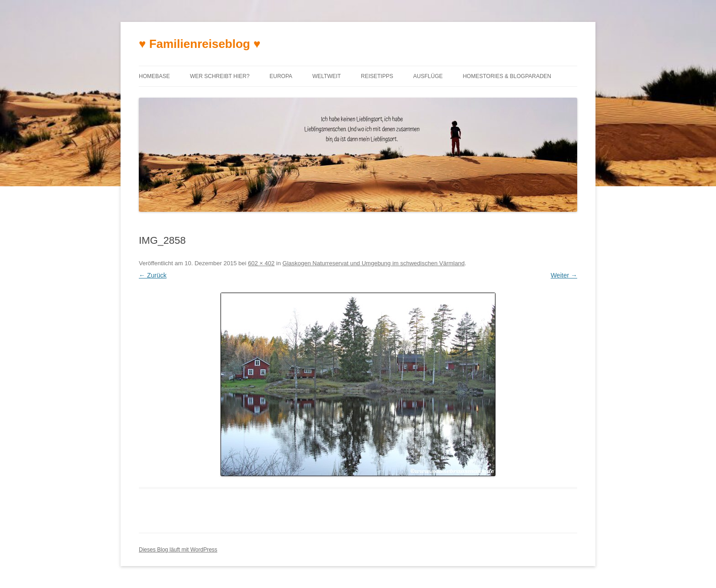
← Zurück (153, 275)
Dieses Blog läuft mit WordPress (178, 550)
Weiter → (564, 275)
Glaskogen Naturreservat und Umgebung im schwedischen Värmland (374, 263)
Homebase (154, 76)
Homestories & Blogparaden (507, 76)
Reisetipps (377, 76)
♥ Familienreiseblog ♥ (200, 44)
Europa (281, 76)
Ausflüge (428, 76)
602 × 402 (261, 263)
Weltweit (326, 76)
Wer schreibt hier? (220, 76)
